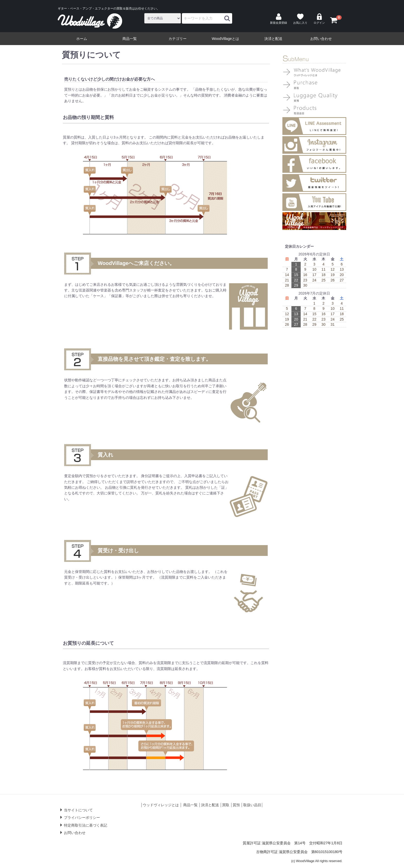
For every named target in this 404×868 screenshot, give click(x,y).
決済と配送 (273, 39)
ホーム (82, 39)
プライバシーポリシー (82, 818)
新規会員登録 (279, 19)
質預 (236, 805)
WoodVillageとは (225, 39)
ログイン (319, 19)
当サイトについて (78, 810)
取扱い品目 (252, 805)
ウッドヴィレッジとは (161, 805)
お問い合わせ (321, 39)
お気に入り (300, 19)
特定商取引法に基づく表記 (86, 825)
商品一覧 (130, 39)
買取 (226, 805)
